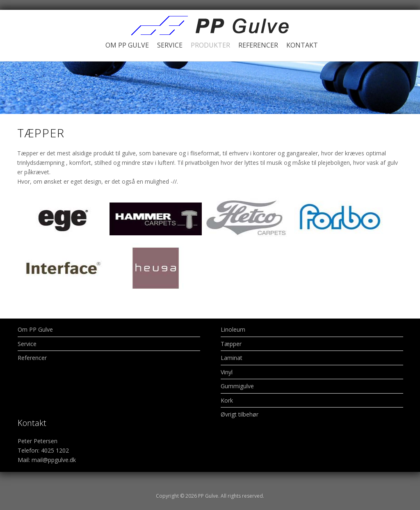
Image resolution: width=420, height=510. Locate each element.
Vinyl (227, 372)
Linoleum (233, 329)
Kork (227, 400)
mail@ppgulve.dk (54, 460)
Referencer (258, 45)
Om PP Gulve (127, 45)
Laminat (232, 358)
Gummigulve (237, 386)
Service (170, 45)
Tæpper (231, 344)
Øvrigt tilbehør (240, 414)
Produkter (210, 45)
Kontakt (302, 45)
